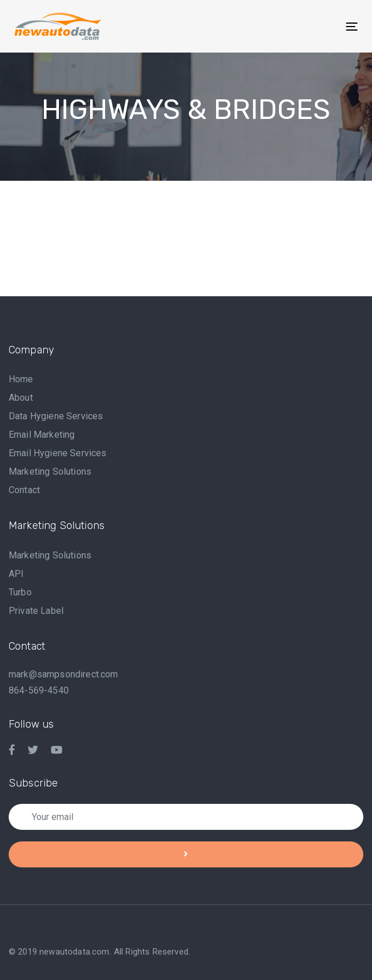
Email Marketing (42, 435)
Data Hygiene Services (56, 416)
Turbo (20, 592)
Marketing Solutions (50, 472)
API (16, 574)
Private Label (36, 611)
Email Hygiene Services (58, 453)
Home (21, 379)
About (21, 398)
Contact (24, 490)
